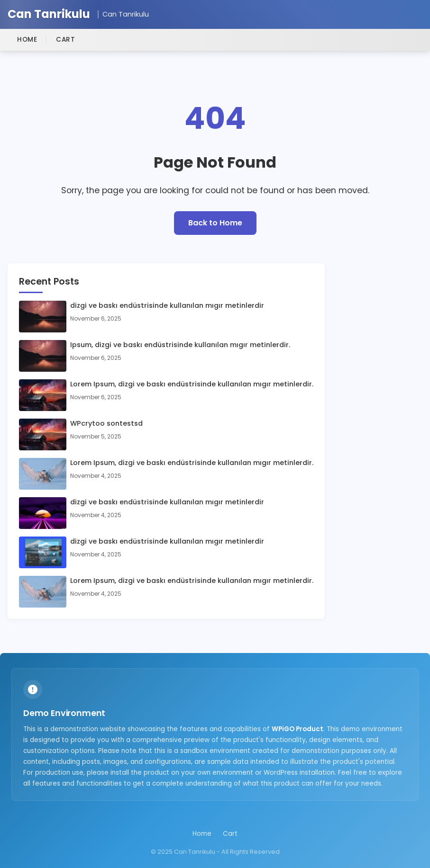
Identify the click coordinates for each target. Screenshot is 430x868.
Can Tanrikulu (49, 14)
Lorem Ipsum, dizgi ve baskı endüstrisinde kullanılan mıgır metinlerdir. (192, 384)
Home (27, 40)
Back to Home (215, 223)
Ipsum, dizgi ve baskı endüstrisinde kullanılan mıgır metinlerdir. (180, 345)
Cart (65, 40)
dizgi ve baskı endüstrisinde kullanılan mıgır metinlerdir (167, 305)
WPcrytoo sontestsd (106, 423)
